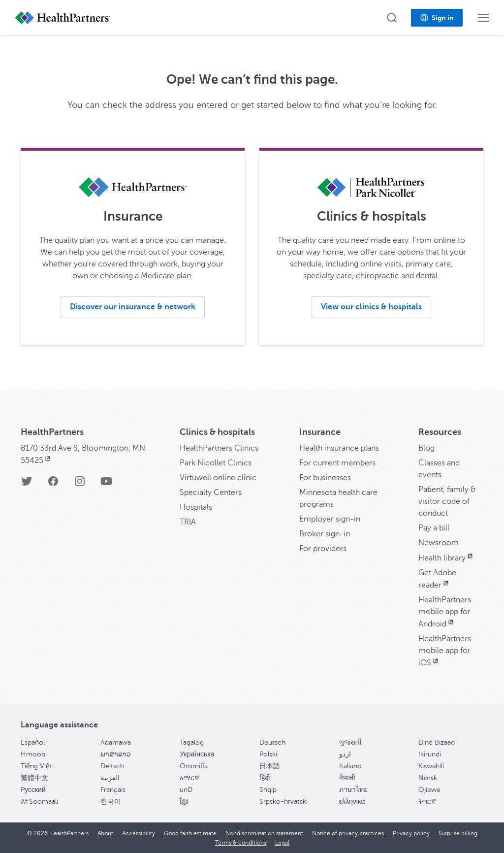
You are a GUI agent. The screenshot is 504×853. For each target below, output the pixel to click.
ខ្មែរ (184, 802)
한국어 (111, 802)
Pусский (33, 790)
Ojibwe (429, 790)
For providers (323, 549)
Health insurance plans (339, 448)
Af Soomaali (39, 802)
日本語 (270, 766)
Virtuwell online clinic (218, 478)
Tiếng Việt (36, 766)
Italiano (350, 766)
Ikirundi (430, 754)
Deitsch (112, 766)
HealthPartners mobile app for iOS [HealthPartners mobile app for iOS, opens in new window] (445, 651)
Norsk (428, 778)
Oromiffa (194, 766)
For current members (337, 463)
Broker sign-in (325, 534)
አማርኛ (189, 778)
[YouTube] (106, 484)
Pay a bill (434, 528)
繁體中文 (34, 778)
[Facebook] (53, 484)
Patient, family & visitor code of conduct (447, 501)
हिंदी (265, 778)
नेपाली (347, 778)
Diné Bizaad (437, 742)
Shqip (268, 790)
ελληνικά (352, 802)
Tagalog (192, 742)
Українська (197, 754)
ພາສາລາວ (116, 754)
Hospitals (196, 507)
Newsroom (439, 543)
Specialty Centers (211, 492)
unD (186, 790)
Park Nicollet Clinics (216, 463)
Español (33, 742)
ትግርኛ (427, 802)
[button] (392, 18)
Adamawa (116, 742)
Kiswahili (431, 766)
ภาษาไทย (353, 790)
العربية (110, 778)
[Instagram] (80, 484)
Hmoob (33, 754)
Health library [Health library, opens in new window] (446, 558)
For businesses (325, 478)
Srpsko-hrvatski (283, 802)
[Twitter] (27, 484)
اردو (345, 754)
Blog (426, 448)
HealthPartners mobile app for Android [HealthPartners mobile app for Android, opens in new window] (445, 612)
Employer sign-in (330, 519)
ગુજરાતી (350, 742)
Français (113, 790)
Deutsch (272, 742)
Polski (268, 754)
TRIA (188, 522)
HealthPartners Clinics (219, 448)
